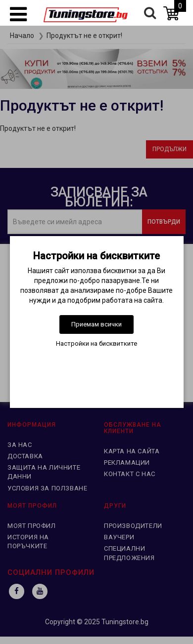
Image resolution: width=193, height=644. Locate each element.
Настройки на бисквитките (96, 343)
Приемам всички (96, 324)
